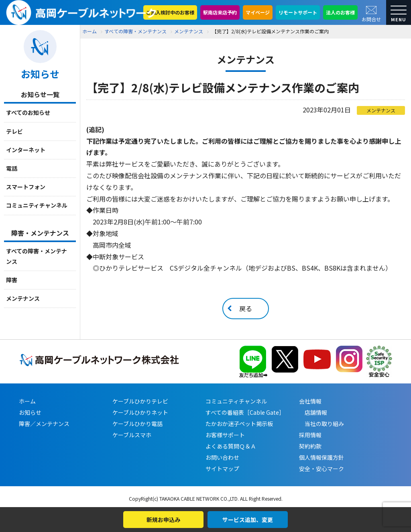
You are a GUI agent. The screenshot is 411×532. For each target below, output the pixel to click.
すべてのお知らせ (28, 112)
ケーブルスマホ (132, 435)
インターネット (26, 150)
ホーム (90, 31)
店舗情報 (313, 412)
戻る (246, 308)
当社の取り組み (321, 424)
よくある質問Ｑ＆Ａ (231, 446)
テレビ (14, 131)
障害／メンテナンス (44, 424)
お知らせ (30, 412)
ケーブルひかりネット (140, 412)
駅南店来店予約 (220, 12)
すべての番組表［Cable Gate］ (245, 412)
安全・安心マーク (321, 469)
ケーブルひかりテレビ (140, 401)
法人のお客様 (340, 12)
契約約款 (310, 446)
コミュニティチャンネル (37, 205)
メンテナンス (23, 298)
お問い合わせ (222, 457)
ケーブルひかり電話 (137, 424)
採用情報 (310, 435)
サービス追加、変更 (248, 520)
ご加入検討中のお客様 (170, 12)
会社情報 (310, 401)
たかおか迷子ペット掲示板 (239, 424)
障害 (12, 280)
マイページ (258, 12)
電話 (12, 168)
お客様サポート (225, 435)
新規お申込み (163, 520)
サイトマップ (222, 469)
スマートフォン (26, 187)
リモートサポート (298, 12)
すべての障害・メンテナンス (37, 256)
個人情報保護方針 (321, 457)
